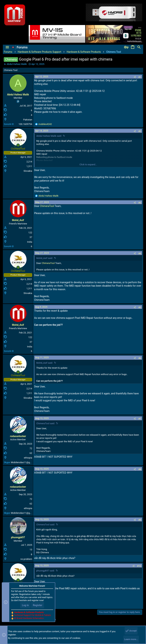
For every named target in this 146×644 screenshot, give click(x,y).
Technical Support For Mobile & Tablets (32, 615)
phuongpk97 (18, 537)
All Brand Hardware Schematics (29, 618)
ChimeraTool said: (45, 423)
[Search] (139, 47)
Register (38, 605)
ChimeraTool (47, 206)
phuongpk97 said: (45, 571)
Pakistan (28, 120)
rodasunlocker (18, 436)
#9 (140, 520)
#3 (140, 203)
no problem (26, 559)
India (30, 242)
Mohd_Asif (18, 220)
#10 (139, 566)
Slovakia (28, 171)
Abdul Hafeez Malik (17, 64)
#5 (140, 307)
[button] (7, 47)
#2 (140, 131)
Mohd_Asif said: (44, 258)
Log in (25, 605)
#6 (140, 358)
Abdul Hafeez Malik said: (49, 136)
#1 (140, 77)
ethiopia (28, 458)
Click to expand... (88, 164)
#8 (140, 469)
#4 (140, 253)
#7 (140, 419)
